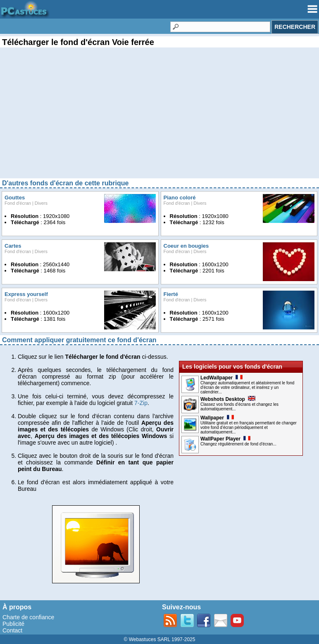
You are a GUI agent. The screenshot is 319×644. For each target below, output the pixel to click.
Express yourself (26, 294)
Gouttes (15, 198)
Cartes (13, 246)
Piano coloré (180, 198)
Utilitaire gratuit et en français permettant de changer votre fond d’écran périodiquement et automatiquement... (249, 427)
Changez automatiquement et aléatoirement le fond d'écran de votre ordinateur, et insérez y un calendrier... (247, 387)
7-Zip (141, 403)
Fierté (171, 294)
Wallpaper (217, 418)
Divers (41, 203)
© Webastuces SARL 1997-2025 (160, 639)
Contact (12, 630)
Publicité (13, 624)
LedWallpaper (221, 378)
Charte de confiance (28, 617)
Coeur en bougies (186, 246)
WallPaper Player (225, 439)
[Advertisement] (159, 120)
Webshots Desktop (228, 399)
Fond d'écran (18, 203)
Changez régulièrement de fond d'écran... (238, 444)
